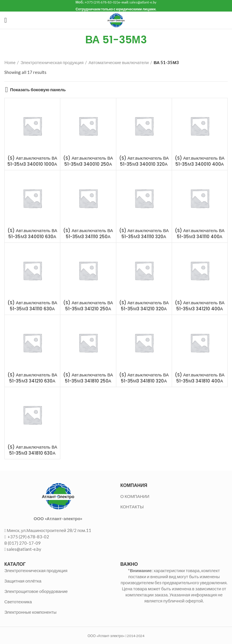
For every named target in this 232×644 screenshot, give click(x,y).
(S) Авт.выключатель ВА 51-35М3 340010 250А (88, 161)
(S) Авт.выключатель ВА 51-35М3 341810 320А (144, 378)
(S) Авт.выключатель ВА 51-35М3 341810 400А (200, 378)
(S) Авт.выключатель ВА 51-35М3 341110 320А (144, 234)
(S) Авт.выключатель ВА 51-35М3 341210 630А (32, 378)
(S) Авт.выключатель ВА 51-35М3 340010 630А (32, 234)
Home (10, 62)
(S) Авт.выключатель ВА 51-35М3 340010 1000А (32, 161)
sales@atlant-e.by (24, 549)
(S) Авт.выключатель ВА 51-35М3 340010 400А (200, 161)
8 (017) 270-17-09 (23, 543)
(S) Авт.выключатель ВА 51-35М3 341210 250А (88, 306)
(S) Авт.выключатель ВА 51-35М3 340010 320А (144, 161)
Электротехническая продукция (52, 62)
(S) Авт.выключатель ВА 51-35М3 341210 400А (200, 306)
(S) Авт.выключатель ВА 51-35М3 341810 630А (32, 450)
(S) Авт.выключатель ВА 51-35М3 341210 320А (144, 306)
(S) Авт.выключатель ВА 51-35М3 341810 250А (88, 378)
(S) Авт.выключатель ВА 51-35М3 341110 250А (88, 234)
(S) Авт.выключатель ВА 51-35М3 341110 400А (200, 234)
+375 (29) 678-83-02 (28, 537)
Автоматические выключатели (119, 62)
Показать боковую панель (38, 90)
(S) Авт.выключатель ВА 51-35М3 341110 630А (32, 306)
